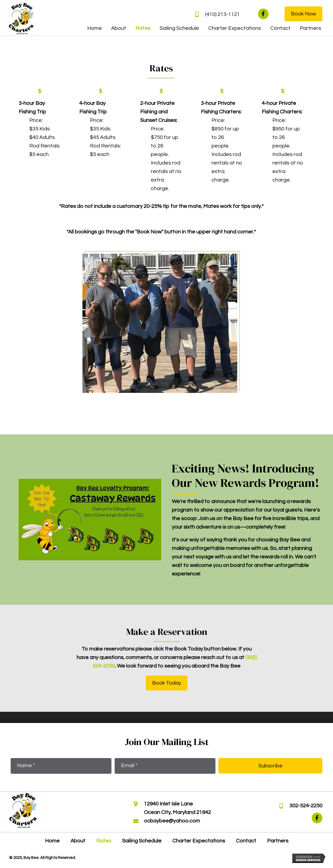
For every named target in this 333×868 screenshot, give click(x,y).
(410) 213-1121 (222, 16)
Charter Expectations (199, 845)
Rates (104, 845)
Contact (246, 845)
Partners (278, 845)
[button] (263, 16)
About (78, 845)
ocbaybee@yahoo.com (172, 825)
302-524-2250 (306, 809)
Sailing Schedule (142, 845)
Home (52, 845)
